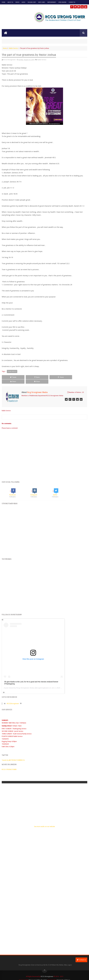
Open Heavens (62, 2)
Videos (17, 2)
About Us (10, 2)
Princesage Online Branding (38, 976)
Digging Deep (32, 2)
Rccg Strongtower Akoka (25, 683)
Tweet (10, 377)
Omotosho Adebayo (63, 976)
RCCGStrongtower (13, 699)
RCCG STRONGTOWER (9, 765)
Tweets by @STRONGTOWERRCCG (13, 756)
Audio (23, 2)
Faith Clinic (42, 2)
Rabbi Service (13, 48)
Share (27, 377)
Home (3, 2)
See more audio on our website (44, 822)
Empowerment (52, 2)
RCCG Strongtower (47, 972)
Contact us (81, 955)
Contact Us (72, 2)
